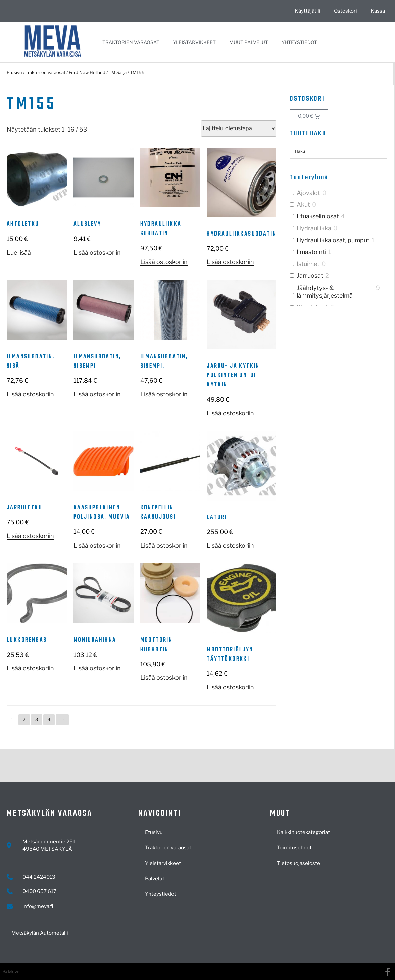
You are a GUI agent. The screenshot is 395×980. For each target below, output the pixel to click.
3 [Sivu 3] (37, 719)
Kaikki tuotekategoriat (303, 832)
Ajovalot (308, 193)
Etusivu (14, 72)
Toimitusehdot (294, 848)
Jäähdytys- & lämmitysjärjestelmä (325, 292)
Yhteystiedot (299, 42)
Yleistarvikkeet (194, 42)
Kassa (378, 11)
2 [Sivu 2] (24, 719)
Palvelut (155, 879)
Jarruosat (310, 276)
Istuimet (308, 264)
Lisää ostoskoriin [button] (97, 252)
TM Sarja (118, 72)
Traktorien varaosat (131, 42)
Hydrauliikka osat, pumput (333, 240)
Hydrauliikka (314, 228)
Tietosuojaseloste (299, 863)
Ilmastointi (311, 252)
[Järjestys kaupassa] (239, 128)
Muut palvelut (249, 42)
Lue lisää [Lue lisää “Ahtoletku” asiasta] (19, 252)
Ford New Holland (87, 72)
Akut (303, 204)
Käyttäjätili (308, 11)
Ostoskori (345, 11)
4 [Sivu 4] (49, 719)
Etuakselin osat (318, 216)
